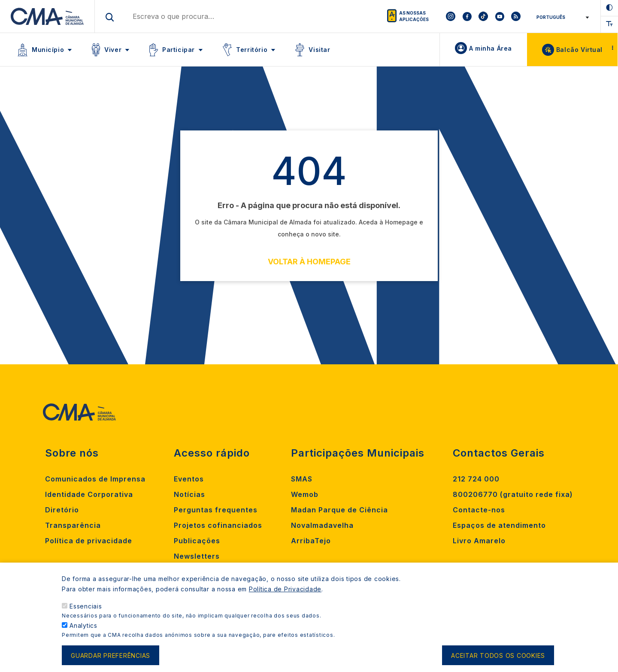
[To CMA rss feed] (516, 16)
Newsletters (197, 556)
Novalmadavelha (322, 525)
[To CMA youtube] (500, 16)
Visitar (319, 50)
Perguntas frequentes (216, 510)
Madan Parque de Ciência (339, 510)
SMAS (302, 479)
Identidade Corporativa (89, 494)
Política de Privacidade (285, 594)
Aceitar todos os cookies (498, 660)
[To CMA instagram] (451, 16)
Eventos (189, 479)
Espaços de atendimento (499, 525)
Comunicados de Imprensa (95, 479)
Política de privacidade (89, 541)
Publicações (197, 541)
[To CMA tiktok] (483, 16)
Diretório (62, 510)
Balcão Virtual (579, 50)
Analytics (83, 630)
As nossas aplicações (414, 16)
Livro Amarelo (479, 541)
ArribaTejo (311, 541)
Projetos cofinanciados (218, 525)
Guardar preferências (111, 660)
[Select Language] (561, 17)
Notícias (189, 494)
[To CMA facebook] (467, 16)
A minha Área (491, 48)
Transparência (73, 525)
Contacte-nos (479, 510)
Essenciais (86, 611)
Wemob (305, 494)
